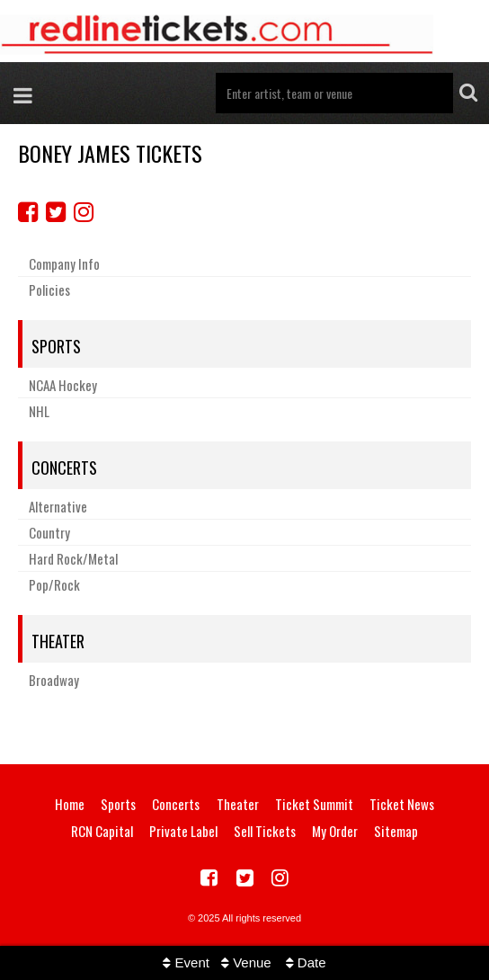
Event (186, 962)
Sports (56, 346)
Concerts (64, 468)
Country (49, 532)
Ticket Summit (314, 804)
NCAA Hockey (63, 385)
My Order (335, 831)
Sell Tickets (265, 831)
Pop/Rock (54, 584)
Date (306, 962)
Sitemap (396, 831)
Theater (58, 641)
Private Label (183, 831)
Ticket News (402, 804)
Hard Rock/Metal (73, 558)
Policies (49, 290)
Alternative (58, 506)
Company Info (64, 263)
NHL (39, 411)
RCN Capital (102, 831)
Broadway (54, 680)
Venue (246, 962)
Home (70, 804)
